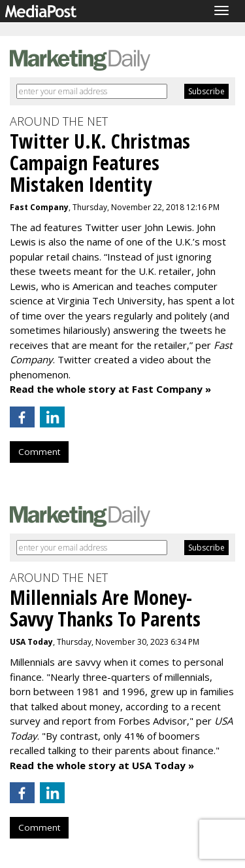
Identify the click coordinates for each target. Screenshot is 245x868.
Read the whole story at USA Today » (102, 765)
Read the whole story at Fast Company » (110, 389)
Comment (39, 452)
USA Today (31, 642)
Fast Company (39, 207)
